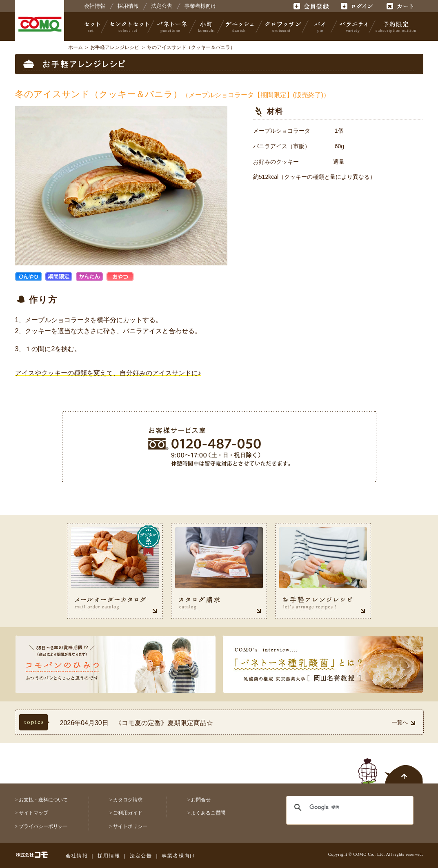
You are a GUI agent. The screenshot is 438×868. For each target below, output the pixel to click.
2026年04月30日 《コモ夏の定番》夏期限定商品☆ (137, 723)
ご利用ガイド (128, 813)
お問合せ (201, 800)
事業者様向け (200, 6)
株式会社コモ (40, 24)
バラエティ (353, 27)
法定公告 (162, 6)
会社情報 (95, 6)
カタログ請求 (128, 800)
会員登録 (312, 6)
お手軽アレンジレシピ (115, 47)
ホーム (76, 47)
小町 (207, 27)
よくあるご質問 (208, 813)
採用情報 (128, 6)
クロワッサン (282, 27)
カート (401, 6)
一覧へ (404, 722)
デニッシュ (240, 27)
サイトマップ (33, 813)
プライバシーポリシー (43, 826)
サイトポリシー (130, 826)
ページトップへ (391, 766)
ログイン (357, 6)
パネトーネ (172, 27)
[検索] (345, 808)
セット (93, 27)
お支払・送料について (43, 800)
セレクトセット (128, 27)
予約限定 (394, 27)
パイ (320, 27)
